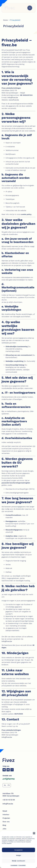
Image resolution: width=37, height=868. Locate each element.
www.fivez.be (14, 100)
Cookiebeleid (14, 865)
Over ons (6, 822)
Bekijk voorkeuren (18, 861)
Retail (5, 811)
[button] (34, 833)
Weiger (19, 855)
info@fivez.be (13, 98)
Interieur (6, 815)
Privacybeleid (22, 865)
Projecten (6, 818)
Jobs (4, 829)
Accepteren (18, 850)
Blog (4, 825)
